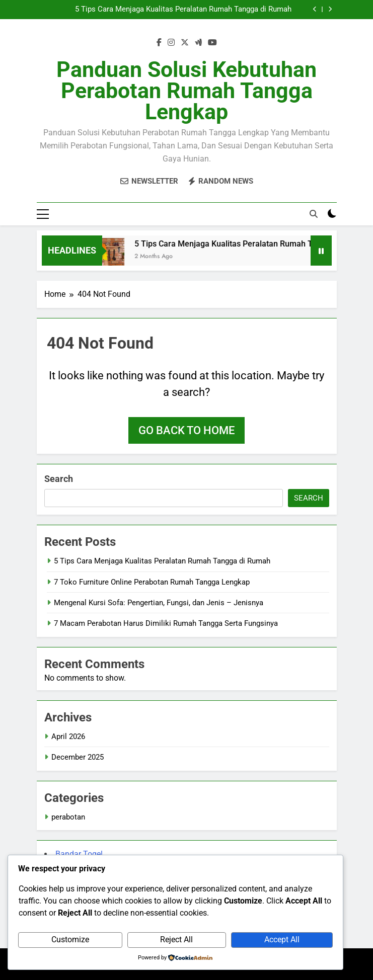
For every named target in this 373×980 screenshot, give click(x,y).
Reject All (176, 940)
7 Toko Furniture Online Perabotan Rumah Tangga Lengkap (152, 582)
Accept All (282, 940)
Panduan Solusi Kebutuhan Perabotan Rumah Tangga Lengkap (186, 91)
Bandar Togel (79, 854)
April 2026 (68, 737)
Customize (70, 940)
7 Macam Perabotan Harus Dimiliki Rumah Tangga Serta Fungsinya (166, 623)
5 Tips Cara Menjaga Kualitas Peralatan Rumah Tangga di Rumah (183, 10)
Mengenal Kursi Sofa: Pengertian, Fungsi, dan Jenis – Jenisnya (159, 603)
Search (59, 479)
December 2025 (78, 757)
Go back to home (186, 430)
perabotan (68, 817)
